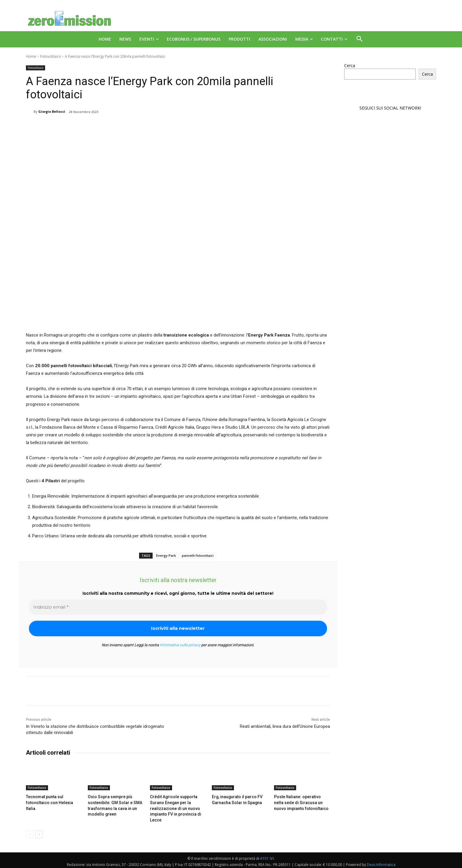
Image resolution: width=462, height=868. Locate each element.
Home (31, 56)
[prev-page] (30, 832)
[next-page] (39, 832)
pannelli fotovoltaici (198, 555)
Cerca (350, 66)
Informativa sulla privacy (180, 645)
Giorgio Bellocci (52, 111)
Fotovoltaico (51, 56)
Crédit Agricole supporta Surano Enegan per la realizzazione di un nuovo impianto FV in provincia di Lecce (173, 807)
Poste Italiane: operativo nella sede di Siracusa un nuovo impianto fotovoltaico (300, 802)
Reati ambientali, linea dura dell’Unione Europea (285, 726)
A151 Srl (267, 856)
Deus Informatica (381, 863)
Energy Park (166, 555)
